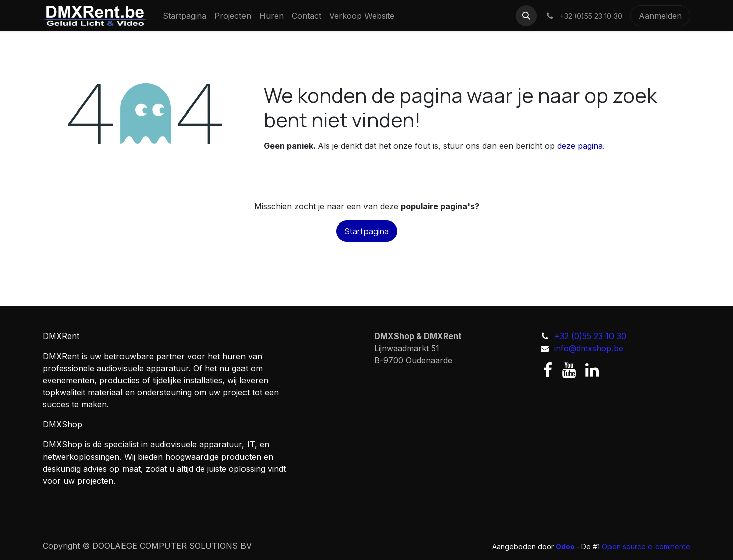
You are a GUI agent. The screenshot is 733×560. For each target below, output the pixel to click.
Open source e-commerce (646, 547)
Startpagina (367, 231)
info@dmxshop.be (589, 348)
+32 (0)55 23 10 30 (590, 336)
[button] (526, 16)
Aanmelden (660, 16)
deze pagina (580, 146)
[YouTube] (569, 370)
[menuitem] (185, 16)
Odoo (566, 547)
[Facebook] (548, 370)
